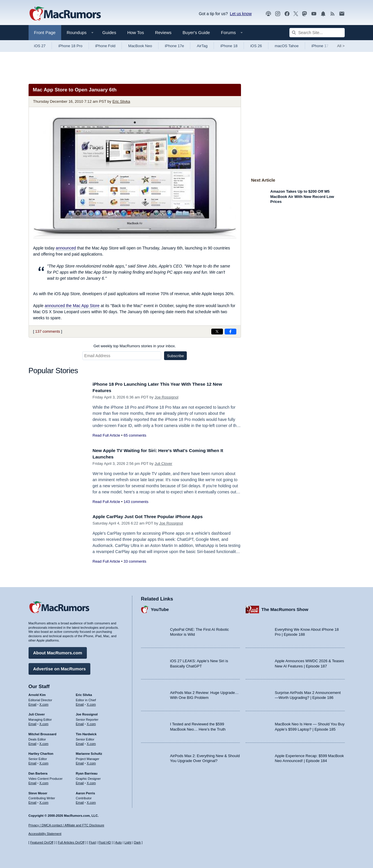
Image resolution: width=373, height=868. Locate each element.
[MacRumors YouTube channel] (314, 14)
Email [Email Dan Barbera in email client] (33, 782)
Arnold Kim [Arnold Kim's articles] (37, 693)
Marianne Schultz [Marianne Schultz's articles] (89, 752)
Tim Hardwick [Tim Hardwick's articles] (86, 733)
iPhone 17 (320, 46)
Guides (109, 32)
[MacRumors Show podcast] (268, 14)
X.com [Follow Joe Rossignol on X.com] (91, 722)
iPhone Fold (105, 46)
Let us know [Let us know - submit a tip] (241, 14)
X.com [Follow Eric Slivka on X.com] (91, 703)
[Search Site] (317, 33)
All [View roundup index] (341, 46)
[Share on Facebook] (231, 332)
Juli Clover (163, 464)
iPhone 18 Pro (70, 46)
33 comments (135, 561)
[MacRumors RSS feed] (332, 14)
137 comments (48, 331)
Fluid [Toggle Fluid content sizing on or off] (92, 842)
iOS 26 (256, 46)
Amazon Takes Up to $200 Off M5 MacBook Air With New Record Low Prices (302, 196)
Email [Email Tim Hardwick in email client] (80, 742)
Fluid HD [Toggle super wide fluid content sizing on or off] (105, 842)
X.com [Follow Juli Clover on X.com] (44, 722)
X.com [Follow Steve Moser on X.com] (44, 801)
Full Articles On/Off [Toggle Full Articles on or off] (71, 842)
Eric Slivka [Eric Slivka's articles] (84, 693)
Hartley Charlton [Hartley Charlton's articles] (41, 752)
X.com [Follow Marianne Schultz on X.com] (91, 762)
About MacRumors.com (58, 651)
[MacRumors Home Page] (65, 14)
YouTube (160, 608)
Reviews (163, 32)
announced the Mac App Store (72, 306)
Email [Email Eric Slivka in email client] (80, 703)
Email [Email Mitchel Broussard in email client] (33, 742)
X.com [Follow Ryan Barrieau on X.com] (91, 782)
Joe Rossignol (166, 397)
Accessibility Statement (45, 834)
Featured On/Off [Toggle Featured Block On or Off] (42, 842)
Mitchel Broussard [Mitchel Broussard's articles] (43, 733)
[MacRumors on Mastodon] (305, 14)
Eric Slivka (121, 101)
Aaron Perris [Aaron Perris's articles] (85, 791)
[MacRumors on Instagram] (278, 14)
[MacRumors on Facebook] (287, 14)
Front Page (45, 32)
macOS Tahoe (287, 46)
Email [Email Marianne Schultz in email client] (80, 762)
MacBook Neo (140, 46)
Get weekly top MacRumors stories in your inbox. (135, 346)
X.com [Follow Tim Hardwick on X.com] (91, 742)
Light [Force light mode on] (128, 842)
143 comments (136, 502)
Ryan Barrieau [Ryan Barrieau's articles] (87, 772)
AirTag (202, 46)
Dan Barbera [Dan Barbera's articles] (38, 772)
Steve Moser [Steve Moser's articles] (38, 791)
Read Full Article (107, 435)
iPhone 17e (175, 46)
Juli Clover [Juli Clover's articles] (37, 713)
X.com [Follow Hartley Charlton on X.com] (44, 762)
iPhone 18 (229, 46)
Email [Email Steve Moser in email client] (33, 801)
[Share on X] (217, 332)
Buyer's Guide (196, 32)
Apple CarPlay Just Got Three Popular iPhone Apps (153, 517)
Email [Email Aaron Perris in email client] (80, 801)
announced (66, 248)
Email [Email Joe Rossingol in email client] (80, 722)
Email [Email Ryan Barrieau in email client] (80, 782)
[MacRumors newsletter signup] (342, 14)
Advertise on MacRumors (60, 667)
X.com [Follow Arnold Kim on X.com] (44, 703)
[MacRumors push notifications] (323, 14)
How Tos (136, 32)
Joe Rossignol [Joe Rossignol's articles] (87, 713)
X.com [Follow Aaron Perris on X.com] (91, 801)
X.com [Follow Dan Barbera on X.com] (44, 782)
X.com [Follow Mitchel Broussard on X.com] (44, 742)
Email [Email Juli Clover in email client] (33, 722)
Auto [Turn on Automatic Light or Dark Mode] (118, 842)
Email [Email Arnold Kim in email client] (33, 703)
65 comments (135, 435)
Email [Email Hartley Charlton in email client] (33, 762)
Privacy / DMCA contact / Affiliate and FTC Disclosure (66, 825)
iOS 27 (40, 46)
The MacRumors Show (285, 608)
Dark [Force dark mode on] (137, 842)
